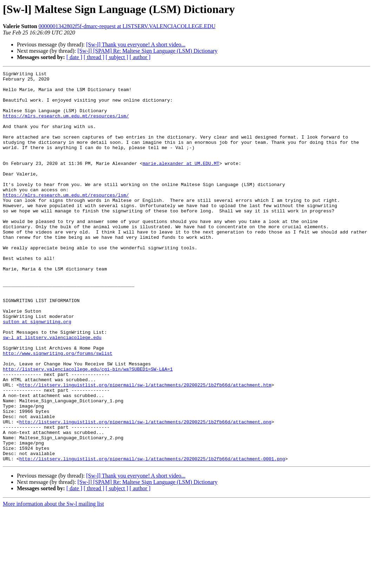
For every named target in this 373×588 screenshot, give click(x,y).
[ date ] (74, 57)
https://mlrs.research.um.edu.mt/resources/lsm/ (66, 125)
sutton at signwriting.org (37, 372)
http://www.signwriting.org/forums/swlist (58, 410)
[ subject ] (117, 57)
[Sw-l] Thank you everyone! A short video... (136, 44)
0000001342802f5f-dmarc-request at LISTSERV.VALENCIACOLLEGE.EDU (127, 26)
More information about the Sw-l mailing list (53, 582)
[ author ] (140, 57)
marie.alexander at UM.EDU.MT (181, 182)
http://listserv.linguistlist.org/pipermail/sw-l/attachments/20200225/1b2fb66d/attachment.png (145, 492)
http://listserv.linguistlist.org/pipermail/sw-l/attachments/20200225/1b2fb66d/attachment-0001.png (152, 537)
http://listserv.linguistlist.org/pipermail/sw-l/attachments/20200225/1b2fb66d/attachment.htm (145, 448)
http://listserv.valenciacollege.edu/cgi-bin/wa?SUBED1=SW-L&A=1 (88, 429)
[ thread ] (94, 57)
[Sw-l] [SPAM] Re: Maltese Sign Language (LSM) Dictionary (147, 51)
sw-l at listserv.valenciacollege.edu (52, 391)
